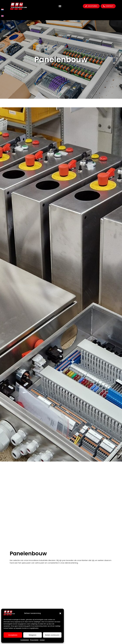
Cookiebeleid (25, 640)
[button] (60, 613)
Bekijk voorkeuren (52, 635)
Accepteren (13, 635)
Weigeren (33, 635)
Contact (42, 640)
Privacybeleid (34, 640)
